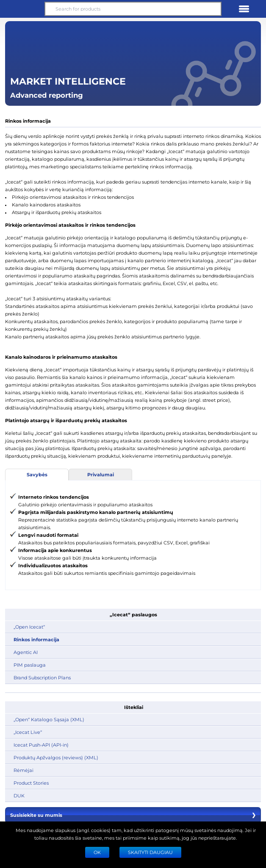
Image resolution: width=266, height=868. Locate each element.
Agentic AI (26, 652)
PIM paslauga (30, 665)
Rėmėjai (24, 770)
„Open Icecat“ (29, 627)
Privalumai (101, 474)
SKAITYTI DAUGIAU (150, 852)
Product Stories (31, 783)
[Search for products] (133, 9)
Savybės (37, 474)
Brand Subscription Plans (42, 677)
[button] (22, 9)
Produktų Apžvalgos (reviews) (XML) (56, 757)
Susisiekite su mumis (133, 815)
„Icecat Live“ (28, 732)
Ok (97, 852)
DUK (19, 795)
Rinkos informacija (36, 639)
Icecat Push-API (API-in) (41, 745)
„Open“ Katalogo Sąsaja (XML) (49, 719)
